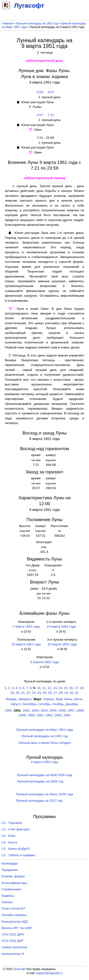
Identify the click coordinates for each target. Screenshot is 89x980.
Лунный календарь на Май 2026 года (44, 775)
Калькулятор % (13, 954)
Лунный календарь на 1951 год (37, 23)
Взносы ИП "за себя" (17, 928)
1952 (26, 710)
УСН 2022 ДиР (13, 941)
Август (16, 704)
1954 (44, 710)
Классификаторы (14, 883)
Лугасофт (19, 969)
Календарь (10, 863)
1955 (53, 710)
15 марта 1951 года (61, 626)
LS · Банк (9, 836)
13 (55, 688)
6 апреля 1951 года (44, 662)
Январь (11, 699)
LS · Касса (9, 842)
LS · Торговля (12, 823)
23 (34, 693)
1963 (58, 715)
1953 (35, 710)
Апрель (49, 699)
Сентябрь (29, 704)
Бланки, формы (13, 876)
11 (44, 688)
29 (66, 693)
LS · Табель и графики (18, 855)
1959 (22, 715)
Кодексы (8, 896)
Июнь (68, 699)
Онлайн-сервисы (14, 915)
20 (18, 693)
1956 (62, 710)
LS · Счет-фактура (15, 829)
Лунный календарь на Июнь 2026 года (44, 794)
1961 (40, 715)
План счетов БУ (13, 908)
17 (76, 688)
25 (44, 693)
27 (55, 693)
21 (23, 693)
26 (50, 693)
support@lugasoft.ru (49, 973)
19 (12, 693)
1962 (49, 715)
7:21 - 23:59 (44, 138)
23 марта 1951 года (26, 644)
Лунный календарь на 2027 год (39, 801)
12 (49, 688)
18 (82, 688)
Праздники (10, 870)
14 (60, 688)
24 (39, 693)
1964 (67, 715)
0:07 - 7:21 (44, 115)
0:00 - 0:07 (44, 92)
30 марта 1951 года (62, 644)
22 (28, 693)
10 (39, 688)
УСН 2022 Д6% (13, 934)
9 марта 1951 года (44, 762)
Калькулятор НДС (15, 922)
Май (59, 699)
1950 (8, 710)
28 (61, 693)
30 (71, 693)
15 (66, 688)
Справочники (11, 889)
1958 (80, 710)
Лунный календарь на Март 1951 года (44, 730)
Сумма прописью (14, 947)
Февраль (25, 699)
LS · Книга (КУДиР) (16, 849)
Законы (7, 902)
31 (77, 693)
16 (71, 688)
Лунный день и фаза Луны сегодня (44, 743)
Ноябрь (58, 704)
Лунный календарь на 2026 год (40, 781)
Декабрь (72, 704)
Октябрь (44, 704)
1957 (71, 710)
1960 (31, 715)
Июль (78, 699)
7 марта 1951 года (26, 626)
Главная (7, 23)
